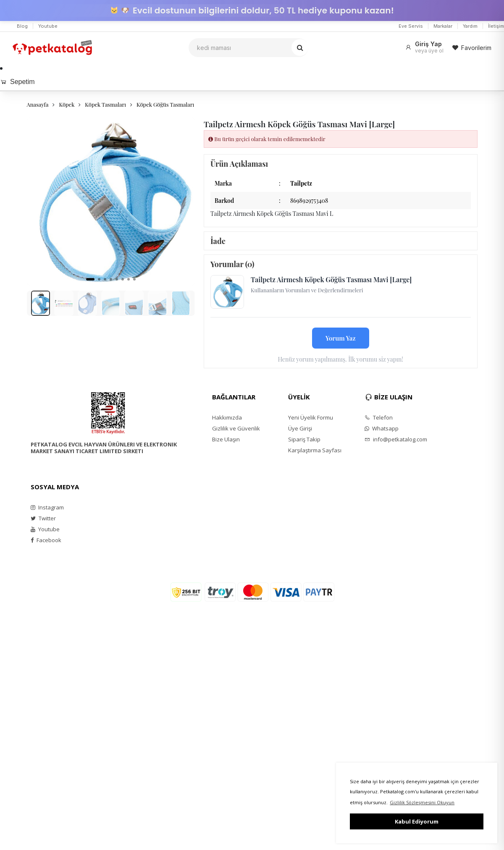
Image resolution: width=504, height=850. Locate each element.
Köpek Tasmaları (105, 104)
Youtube (48, 26)
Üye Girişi (300, 428)
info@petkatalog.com (396, 439)
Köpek (67, 104)
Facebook (46, 540)
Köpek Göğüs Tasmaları (165, 104)
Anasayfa (38, 104)
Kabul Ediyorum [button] (417, 821)
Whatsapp (382, 428)
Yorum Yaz (341, 338)
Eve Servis (411, 26)
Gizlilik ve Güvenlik (236, 428)
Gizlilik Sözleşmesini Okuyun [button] (422, 802)
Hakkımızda (227, 417)
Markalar (443, 26)
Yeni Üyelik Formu (311, 417)
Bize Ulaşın (226, 439)
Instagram (47, 507)
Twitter (43, 518)
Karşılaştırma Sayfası (315, 450)
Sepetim (17, 82)
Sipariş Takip (304, 439)
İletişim (496, 26)
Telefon (379, 417)
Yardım (470, 26)
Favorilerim (472, 48)
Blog (22, 26)
